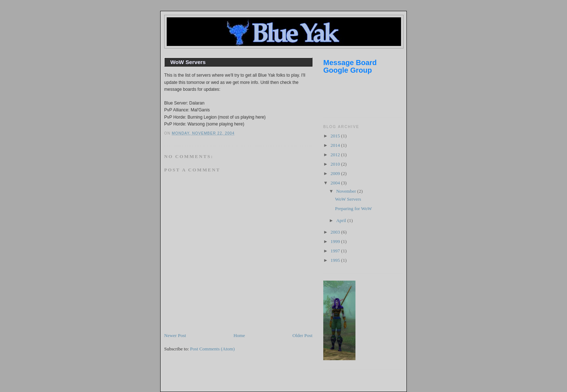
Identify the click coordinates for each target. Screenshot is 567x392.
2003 (336, 232)
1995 (336, 260)
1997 (336, 251)
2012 (336, 155)
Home (239, 335)
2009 (336, 173)
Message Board (350, 63)
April (342, 220)
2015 (336, 136)
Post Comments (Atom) (213, 349)
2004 (336, 183)
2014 (336, 145)
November (347, 191)
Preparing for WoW (353, 208)
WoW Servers (188, 62)
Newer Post (175, 335)
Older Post (302, 335)
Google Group (348, 70)
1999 (336, 241)
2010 (336, 164)
